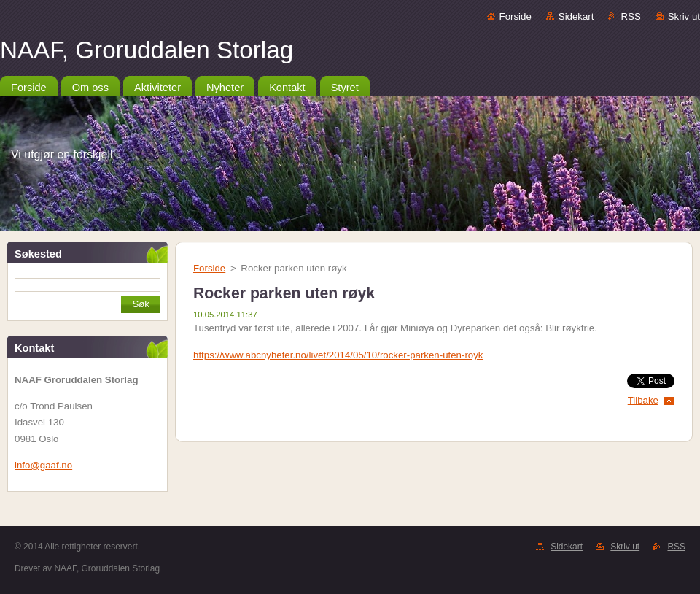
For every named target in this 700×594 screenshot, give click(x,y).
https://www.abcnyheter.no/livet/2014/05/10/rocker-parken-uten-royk (338, 355)
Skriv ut (684, 16)
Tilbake (643, 400)
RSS (630, 16)
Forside (516, 16)
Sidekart (576, 16)
